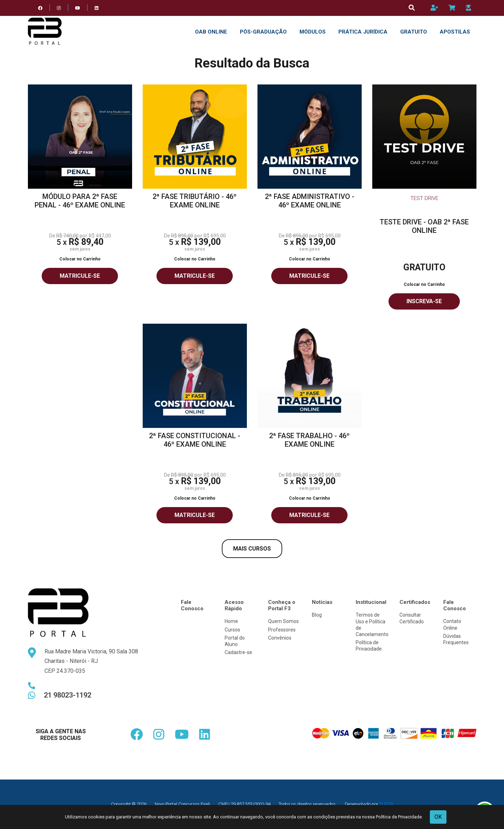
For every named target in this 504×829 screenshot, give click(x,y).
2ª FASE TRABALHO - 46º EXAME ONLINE (309, 440)
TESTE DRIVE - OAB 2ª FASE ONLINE (424, 226)
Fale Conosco (192, 605)
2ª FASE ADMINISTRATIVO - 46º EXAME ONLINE (310, 201)
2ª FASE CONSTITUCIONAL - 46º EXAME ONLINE (195, 440)
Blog (317, 615)
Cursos (232, 630)
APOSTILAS (455, 32)
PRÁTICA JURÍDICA (363, 32)
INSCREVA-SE (424, 301)
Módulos (313, 32)
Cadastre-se (238, 652)
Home (231, 621)
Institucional (371, 602)
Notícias (322, 602)
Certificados (415, 602)
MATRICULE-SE (80, 276)
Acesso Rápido (234, 605)
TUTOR (386, 804)
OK (438, 817)
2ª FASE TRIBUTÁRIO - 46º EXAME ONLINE (195, 201)
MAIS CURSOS (252, 549)
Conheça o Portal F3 (282, 605)
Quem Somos (283, 621)
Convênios (280, 638)
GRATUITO (414, 32)
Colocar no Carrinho (80, 259)
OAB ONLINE (211, 32)
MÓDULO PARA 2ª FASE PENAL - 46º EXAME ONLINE (80, 201)
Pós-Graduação (263, 32)
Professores (282, 630)
